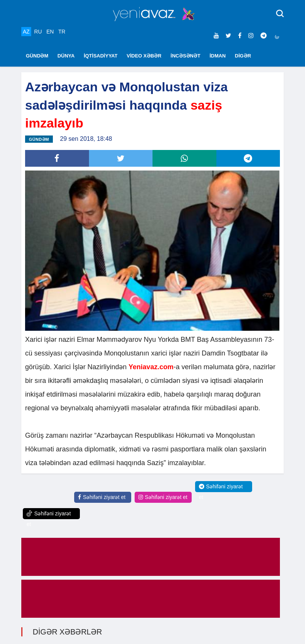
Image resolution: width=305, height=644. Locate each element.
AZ (26, 32)
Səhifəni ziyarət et (102, 497)
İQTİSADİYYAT (101, 56)
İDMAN (218, 56)
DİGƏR (243, 56)
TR (62, 32)
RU (38, 32)
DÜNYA (66, 56)
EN (50, 32)
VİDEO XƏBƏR (144, 56)
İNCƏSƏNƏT (186, 56)
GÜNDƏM (37, 56)
